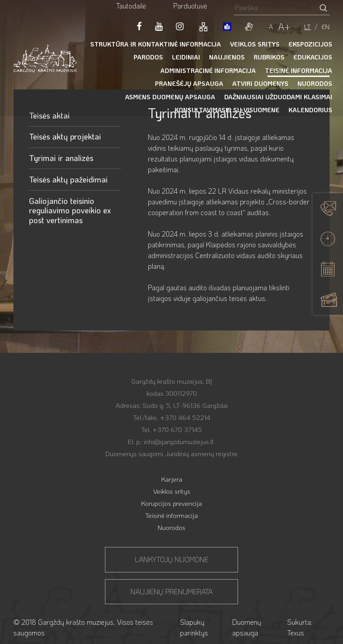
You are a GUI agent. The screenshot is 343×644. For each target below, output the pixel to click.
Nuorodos (315, 83)
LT (307, 27)
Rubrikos (269, 57)
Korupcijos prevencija (171, 503)
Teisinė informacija (299, 70)
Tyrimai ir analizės (61, 158)
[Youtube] (159, 26)
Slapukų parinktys (194, 627)
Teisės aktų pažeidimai (68, 179)
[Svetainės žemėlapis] (203, 26)
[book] (227, 26)
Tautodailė (131, 6)
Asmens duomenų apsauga (170, 97)
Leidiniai (186, 57)
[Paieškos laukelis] (276, 7)
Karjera (172, 479)
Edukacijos (313, 57)
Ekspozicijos (310, 44)
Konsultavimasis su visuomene (227, 110)
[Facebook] (139, 26)
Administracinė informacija (208, 70)
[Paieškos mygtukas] (323, 7)
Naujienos (227, 57)
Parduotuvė (190, 6)
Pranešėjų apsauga (189, 83)
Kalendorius (310, 110)
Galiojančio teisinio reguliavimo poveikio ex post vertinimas (70, 210)
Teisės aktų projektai (65, 136)
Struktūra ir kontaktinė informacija (156, 44)
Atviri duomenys (260, 83)
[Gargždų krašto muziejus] (45, 58)
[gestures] (249, 26)
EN (326, 27)
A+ (284, 26)
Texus (296, 633)
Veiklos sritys (255, 44)
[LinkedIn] (180, 26)
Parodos (148, 57)
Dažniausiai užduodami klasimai (278, 97)
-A (270, 27)
